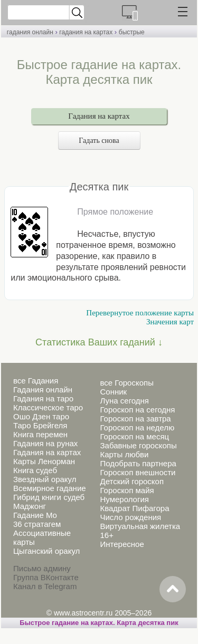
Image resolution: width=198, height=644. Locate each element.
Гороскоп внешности (138, 472)
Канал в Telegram (45, 586)
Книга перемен (40, 434)
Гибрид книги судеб (49, 497)
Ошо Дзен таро (41, 416)
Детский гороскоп (132, 481)
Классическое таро (48, 407)
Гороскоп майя (127, 490)
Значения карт (170, 322)
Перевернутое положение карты (140, 313)
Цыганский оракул (46, 551)
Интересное (122, 544)
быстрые (132, 32)
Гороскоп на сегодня (137, 410)
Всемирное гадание (50, 488)
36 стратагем (37, 524)
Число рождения (130, 517)
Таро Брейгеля (40, 425)
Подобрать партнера (138, 463)
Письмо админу (42, 568)
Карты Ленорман (44, 461)
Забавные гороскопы (138, 445)
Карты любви (124, 454)
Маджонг (30, 506)
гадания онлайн (30, 32)
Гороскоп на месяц (134, 436)
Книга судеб (35, 470)
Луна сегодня (124, 401)
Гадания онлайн (43, 390)
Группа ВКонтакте (46, 577)
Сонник (113, 392)
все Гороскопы (126, 383)
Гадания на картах (99, 116)
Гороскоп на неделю (137, 427)
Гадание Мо (35, 515)
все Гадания (36, 381)
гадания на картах (86, 32)
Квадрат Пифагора (134, 508)
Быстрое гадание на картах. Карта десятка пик (99, 623)
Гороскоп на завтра (135, 419)
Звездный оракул (45, 479)
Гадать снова (99, 141)
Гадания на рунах (45, 443)
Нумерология (124, 499)
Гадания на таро (43, 398)
